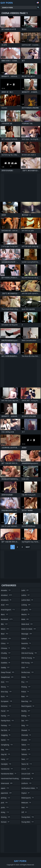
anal (5, 605)
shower (26, 740)
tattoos (26, 754)
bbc (4, 624)
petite (26, 677)
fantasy (6, 725)
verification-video (30, 788)
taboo (26, 745)
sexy (25, 725)
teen (25, 759)
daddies (6, 663)
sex (25, 721)
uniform (27, 783)
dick (5, 682)
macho (26, 614)
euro (5, 696)
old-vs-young (28, 658)
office (26, 648)
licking (26, 605)
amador (6, 590)
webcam (26, 803)
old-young (28, 663)
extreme (6, 706)
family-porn (8, 721)
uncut (26, 769)
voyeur (26, 793)
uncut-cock (28, 774)
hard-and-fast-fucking (10, 779)
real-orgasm (28, 706)
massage (27, 634)
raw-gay (27, 701)
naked (26, 638)
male (25, 619)
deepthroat (7, 677)
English (38, 3)
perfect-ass (28, 672)
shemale (26, 735)
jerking (6, 798)
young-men (28, 822)
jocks (5, 807)
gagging (6, 735)
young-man (28, 817)
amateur (7, 595)
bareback (7, 619)
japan (5, 788)
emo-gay (7, 692)
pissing (26, 687)
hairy (5, 759)
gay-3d (6, 754)
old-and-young (29, 653)
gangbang (7, 745)
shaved (26, 730)
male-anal (27, 624)
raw (25, 696)
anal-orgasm (8, 610)
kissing (6, 817)
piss (25, 682)
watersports (28, 798)
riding (26, 716)
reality (26, 711)
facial (5, 711)
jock (5, 803)
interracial (7, 783)
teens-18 (27, 764)
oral (25, 667)
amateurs (6, 600)
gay (5, 749)
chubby (6, 653)
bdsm (5, 629)
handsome (7, 769)
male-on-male (29, 629)
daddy (6, 667)
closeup (6, 658)
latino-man (27, 600)
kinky (5, 812)
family (6, 716)
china (5, 643)
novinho (26, 643)
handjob (6, 764)
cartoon (6, 638)
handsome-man (9, 774)
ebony (5, 687)
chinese (6, 648)
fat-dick (6, 730)
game (5, 740)
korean (5, 822)
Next (28, 547)
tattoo (26, 749)
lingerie (27, 610)
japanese (7, 793)
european (7, 701)
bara (5, 614)
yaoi (25, 807)
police (25, 692)
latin (25, 590)
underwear (27, 778)
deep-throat (8, 672)
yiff (24, 812)
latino (26, 595)
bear (5, 634)
